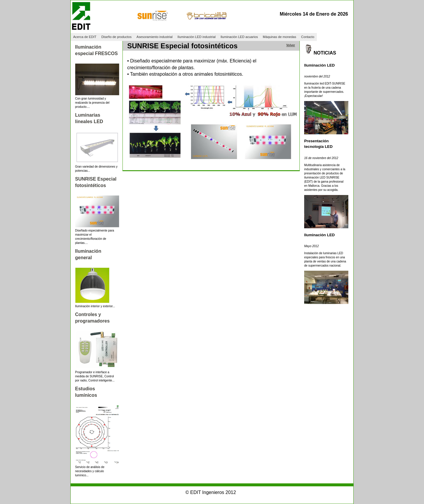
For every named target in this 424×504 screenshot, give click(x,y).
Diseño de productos (116, 37)
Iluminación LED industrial (197, 37)
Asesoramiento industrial (155, 37)
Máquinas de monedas (280, 37)
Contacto (308, 37)
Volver (291, 45)
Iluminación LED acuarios (239, 37)
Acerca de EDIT (85, 37)
